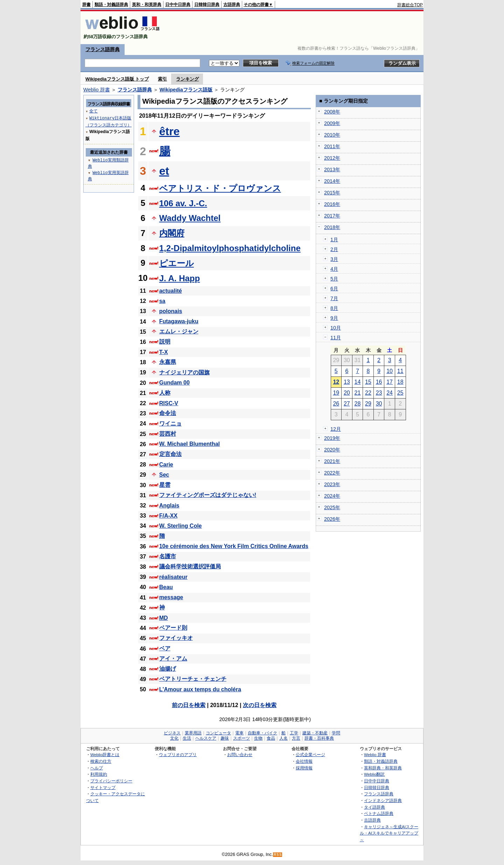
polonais (171, 311)
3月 (334, 259)
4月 (334, 269)
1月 (334, 240)
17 (390, 382)
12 (336, 382)
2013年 (332, 169)
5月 (334, 279)
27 (347, 404)
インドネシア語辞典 (383, 800)
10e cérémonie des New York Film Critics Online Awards (234, 546)
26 (336, 404)
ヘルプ (97, 768)
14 (358, 382)
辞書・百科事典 (319, 738)
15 (368, 382)
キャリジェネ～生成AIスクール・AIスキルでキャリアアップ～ (389, 833)
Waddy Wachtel (190, 218)
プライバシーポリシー (111, 781)
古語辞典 (232, 5)
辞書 (86, 5)
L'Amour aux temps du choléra (200, 689)
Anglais (169, 506)
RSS (278, 855)
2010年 (332, 135)
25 (400, 393)
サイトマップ (103, 787)
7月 (334, 298)
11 (400, 371)
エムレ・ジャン (179, 331)
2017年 (332, 216)
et (164, 171)
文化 (174, 738)
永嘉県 (168, 362)
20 (347, 393)
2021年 (332, 461)
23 (379, 393)
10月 (336, 328)
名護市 (168, 556)
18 (400, 382)
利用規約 (99, 774)
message (171, 597)
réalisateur (173, 577)
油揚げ (168, 669)
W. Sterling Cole (181, 526)
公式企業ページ (310, 755)
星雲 (165, 485)
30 (379, 404)
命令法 (168, 413)
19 (336, 393)
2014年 (332, 181)
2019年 (332, 438)
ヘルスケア (206, 738)
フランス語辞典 (103, 49)
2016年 (332, 204)
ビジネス (172, 733)
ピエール (177, 263)
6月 (334, 289)
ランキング (187, 79)
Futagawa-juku (179, 321)
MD (164, 618)
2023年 (332, 484)
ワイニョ (170, 424)
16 (379, 382)
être (170, 131)
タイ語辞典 (374, 807)
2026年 (332, 519)
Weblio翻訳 (374, 774)
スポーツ (241, 738)
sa (162, 301)
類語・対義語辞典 (111, 5)
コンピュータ (218, 733)
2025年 (332, 507)
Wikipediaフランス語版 (186, 90)
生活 (187, 738)
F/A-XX (168, 516)
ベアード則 (173, 628)
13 (347, 382)
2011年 (332, 146)
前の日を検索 (189, 705)
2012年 (332, 158)
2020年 (332, 450)
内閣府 (172, 233)
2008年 (332, 112)
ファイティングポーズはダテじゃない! (208, 495)
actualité (171, 291)
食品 (271, 738)
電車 (239, 733)
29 (368, 404)
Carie (166, 465)
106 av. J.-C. (183, 203)
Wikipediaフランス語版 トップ (117, 79)
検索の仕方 (101, 761)
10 (390, 371)
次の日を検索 (260, 705)
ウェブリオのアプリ (178, 755)
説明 (165, 342)
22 (368, 393)
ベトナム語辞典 (379, 813)
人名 (283, 738)
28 (358, 404)
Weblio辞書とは (105, 755)
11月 (336, 338)
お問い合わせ (240, 755)
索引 (162, 79)
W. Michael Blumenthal (190, 444)
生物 (258, 738)
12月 (336, 429)
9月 (334, 318)
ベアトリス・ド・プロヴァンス (220, 188)
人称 (165, 393)
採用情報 (304, 768)
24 (390, 393)
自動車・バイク (262, 733)
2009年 (332, 123)
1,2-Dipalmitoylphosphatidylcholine (230, 248)
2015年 (332, 193)
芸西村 (168, 434)
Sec (164, 475)
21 (358, 393)
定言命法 (170, 454)
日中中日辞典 (178, 5)
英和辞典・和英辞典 (383, 768)
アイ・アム (173, 659)
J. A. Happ (180, 278)
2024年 (332, 496)
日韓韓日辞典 (207, 5)
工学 (294, 733)
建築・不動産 (315, 733)
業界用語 (193, 733)
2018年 (332, 227)
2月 (334, 249)
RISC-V (169, 403)
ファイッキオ (176, 638)
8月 (334, 308)
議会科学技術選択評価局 (190, 566)
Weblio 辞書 (97, 90)
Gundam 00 (174, 383)
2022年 (332, 473)
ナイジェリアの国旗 (184, 372)
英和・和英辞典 (147, 5)
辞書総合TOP (410, 5)
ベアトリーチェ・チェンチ (193, 679)
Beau (166, 587)
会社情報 (304, 761)
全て (93, 111)
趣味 (225, 738)
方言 (296, 738)
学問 (336, 733)
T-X (164, 352)
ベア (165, 648)
